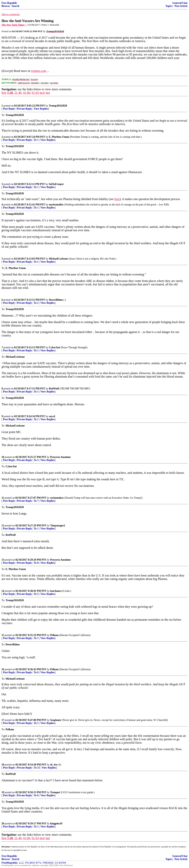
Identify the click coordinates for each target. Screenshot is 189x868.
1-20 (10, 93)
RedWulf (54, 389)
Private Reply (24, 109)
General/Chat (180, 3)
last (48, 93)
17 (3, 720)
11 (3, 498)
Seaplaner (56, 720)
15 (3, 635)
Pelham (54, 635)
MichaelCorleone (58, 259)
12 (3, 526)
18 (3, 765)
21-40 (18, 93)
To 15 (37, 768)
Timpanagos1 (58, 526)
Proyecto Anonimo (60, 457)
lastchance (56, 591)
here (117, 199)
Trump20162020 (58, 106)
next (42, 93)
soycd (52, 416)
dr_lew (54, 765)
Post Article (181, 6)
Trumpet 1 (56, 792)
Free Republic (9, 3)
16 (3, 669)
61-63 (35, 93)
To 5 (36, 392)
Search (15, 6)
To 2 (36, 303)
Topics (169, 6)
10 (3, 457)
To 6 (36, 672)
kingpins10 (56, 824)
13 (3, 560)
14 (3, 591)
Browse (6, 6)
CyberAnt (54, 347)
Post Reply (9, 109)
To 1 (36, 140)
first (4, 93)
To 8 (36, 563)
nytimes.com (39, 71)
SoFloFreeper (56, 184)
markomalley (56, 205)
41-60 (26, 93)
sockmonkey (57, 498)
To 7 (36, 501)
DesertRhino (56, 300)
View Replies (41, 109)
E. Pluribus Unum (59, 137)
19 (3, 792)
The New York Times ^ (14, 25)
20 (3, 824)
